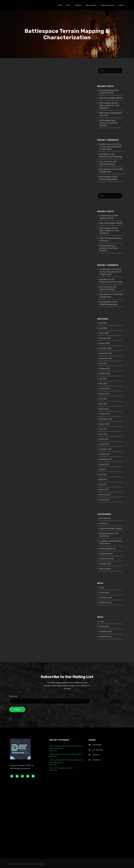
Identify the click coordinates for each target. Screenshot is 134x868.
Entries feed (104, 592)
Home (60, 5)
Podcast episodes (106, 554)
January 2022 (104, 444)
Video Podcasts (91, 5)
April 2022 (103, 434)
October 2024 (105, 373)
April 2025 (103, 363)
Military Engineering (107, 548)
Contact (121, 5)
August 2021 (104, 464)
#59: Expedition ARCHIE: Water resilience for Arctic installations (109, 105)
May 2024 (103, 384)
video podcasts (105, 569)
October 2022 (105, 414)
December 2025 (105, 348)
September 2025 (106, 358)
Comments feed (105, 597)
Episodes (78, 5)
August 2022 (104, 424)
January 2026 (104, 343)
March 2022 (104, 439)
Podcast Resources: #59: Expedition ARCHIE (66, 754)
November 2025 (106, 353)
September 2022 (106, 419)
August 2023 (104, 394)
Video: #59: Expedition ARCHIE (111, 98)
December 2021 (105, 449)
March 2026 (104, 333)
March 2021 (104, 489)
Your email (67, 700)
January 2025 (104, 368)
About (68, 5)
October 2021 (105, 454)
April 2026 (103, 328)
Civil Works (104, 523)
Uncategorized (105, 564)
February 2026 (105, 338)
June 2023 (103, 399)
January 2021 (104, 500)
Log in (102, 587)
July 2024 (103, 379)
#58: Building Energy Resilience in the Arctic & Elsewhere (109, 123)
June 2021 (103, 474)
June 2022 (103, 429)
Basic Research (105, 518)
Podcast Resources (107, 5)
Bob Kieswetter (105, 177)
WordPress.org (105, 603)
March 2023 (104, 409)
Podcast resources (106, 559)
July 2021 (103, 469)
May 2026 (103, 323)
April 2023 (103, 404)
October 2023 (105, 389)
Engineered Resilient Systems (111, 528)
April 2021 (103, 484)
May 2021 (103, 479)
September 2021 (106, 459)
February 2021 (105, 495)
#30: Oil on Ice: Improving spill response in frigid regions (110, 147)
